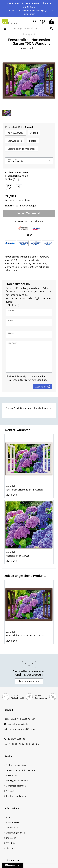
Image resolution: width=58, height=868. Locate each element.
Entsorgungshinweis (15, 833)
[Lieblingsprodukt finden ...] (29, 28)
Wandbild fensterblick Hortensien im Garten (24, 488)
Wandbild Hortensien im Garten (18, 554)
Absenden (43, 387)
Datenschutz (11, 828)
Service (8, 756)
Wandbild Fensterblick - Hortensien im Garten (25, 634)
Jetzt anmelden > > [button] (29, 681)
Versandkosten (25, 200)
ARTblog (9, 791)
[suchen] (51, 28)
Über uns (9, 848)
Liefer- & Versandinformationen (20, 770)
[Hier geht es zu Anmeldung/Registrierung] (34, 22)
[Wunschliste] (42, 22)
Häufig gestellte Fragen (16, 781)
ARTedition (10, 843)
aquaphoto (31, 48)
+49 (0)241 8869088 (16, 739)
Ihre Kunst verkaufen (15, 796)
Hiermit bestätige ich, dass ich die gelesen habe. (28, 378)
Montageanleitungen (15, 786)
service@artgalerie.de (17, 724)
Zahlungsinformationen (16, 765)
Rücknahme (11, 775)
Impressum (10, 838)
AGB (7, 817)
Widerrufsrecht (12, 822)
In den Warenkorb (29, 213)
